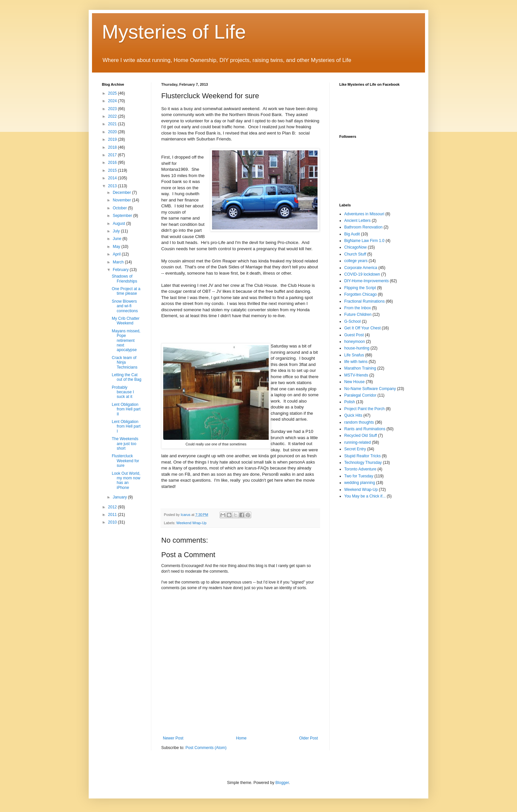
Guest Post (354, 335)
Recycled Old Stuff (361, 436)
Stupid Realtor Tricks (363, 456)
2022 (113, 116)
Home (241, 738)
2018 (113, 147)
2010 (113, 522)
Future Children (358, 315)
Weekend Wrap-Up (191, 523)
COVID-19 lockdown (362, 274)
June (118, 239)
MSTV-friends (356, 375)
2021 (113, 124)
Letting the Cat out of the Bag (127, 377)
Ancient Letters (357, 221)
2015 (113, 170)
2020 (113, 132)
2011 (113, 515)
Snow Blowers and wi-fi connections (125, 306)
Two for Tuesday (359, 476)
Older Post (308, 738)
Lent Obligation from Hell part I (126, 426)
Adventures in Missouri (364, 214)
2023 (113, 109)
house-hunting (357, 348)
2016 (113, 163)
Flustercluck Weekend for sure (125, 461)
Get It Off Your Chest (363, 328)
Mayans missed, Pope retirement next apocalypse (126, 341)
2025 (113, 93)
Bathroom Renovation (363, 227)
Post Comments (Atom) (206, 748)
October (120, 208)
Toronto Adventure (360, 469)
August (120, 224)
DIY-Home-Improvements (366, 281)
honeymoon (355, 342)
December (122, 193)
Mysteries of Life (174, 32)
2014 (113, 178)
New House (354, 382)
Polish (350, 402)
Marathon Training (360, 368)
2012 (113, 507)
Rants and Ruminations (365, 429)
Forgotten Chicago (361, 294)
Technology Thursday (363, 463)
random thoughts (359, 422)
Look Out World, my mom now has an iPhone (126, 481)
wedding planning (360, 483)
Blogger (282, 783)
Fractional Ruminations (365, 301)
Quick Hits (353, 415)
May (117, 247)
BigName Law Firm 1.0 (364, 241)
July (117, 231)
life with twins (356, 362)
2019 (113, 139)
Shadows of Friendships (124, 279)
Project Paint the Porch (365, 409)
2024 (113, 101)
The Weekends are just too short (125, 444)
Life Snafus (354, 355)
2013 (113, 186)
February (121, 270)
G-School (352, 321)
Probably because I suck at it (123, 392)
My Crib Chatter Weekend (126, 321)
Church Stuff (355, 254)
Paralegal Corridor (360, 395)
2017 (113, 155)
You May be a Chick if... (365, 496)
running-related (358, 442)
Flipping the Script (360, 288)
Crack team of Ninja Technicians (125, 362)
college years (356, 261)
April (117, 254)
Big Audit (352, 234)
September (123, 216)
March (119, 262)
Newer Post (173, 738)
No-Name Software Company (370, 389)
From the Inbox (358, 308)
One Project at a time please (126, 291)
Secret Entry (355, 449)
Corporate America (361, 268)
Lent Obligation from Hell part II (126, 409)
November (122, 200)
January (120, 497)
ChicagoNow (355, 247)
